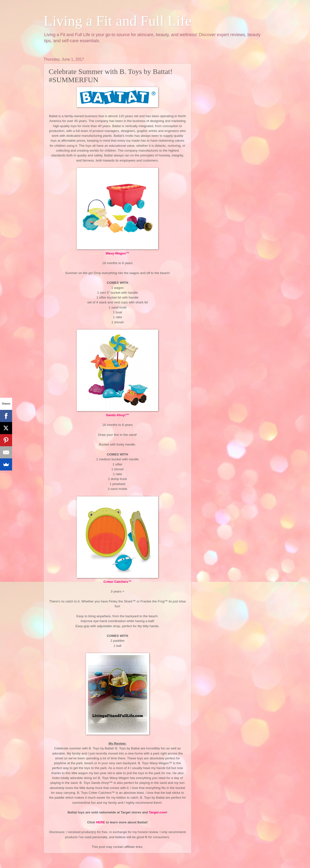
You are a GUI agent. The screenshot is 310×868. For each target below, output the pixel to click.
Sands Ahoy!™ (117, 415)
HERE (101, 822)
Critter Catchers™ (117, 582)
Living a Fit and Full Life (118, 21)
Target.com (158, 812)
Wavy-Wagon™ (117, 253)
